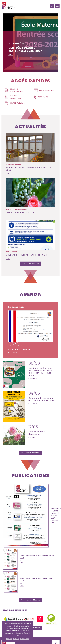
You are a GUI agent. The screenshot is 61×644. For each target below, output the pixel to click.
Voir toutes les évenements (30, 453)
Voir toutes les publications (31, 600)
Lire (10, 54)
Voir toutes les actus (31, 263)
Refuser (16, 639)
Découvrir (13, 353)
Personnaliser (25, 639)
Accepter (9, 639)
